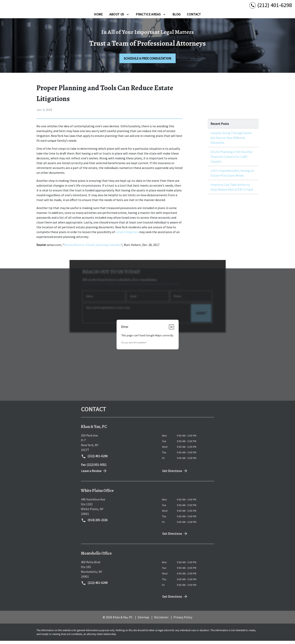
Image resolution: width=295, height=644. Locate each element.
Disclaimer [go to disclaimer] (161, 620)
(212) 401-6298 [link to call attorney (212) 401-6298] (94, 460)
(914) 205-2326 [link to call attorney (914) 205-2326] (94, 524)
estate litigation (127, 235)
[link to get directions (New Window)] (118, 446)
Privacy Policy (183, 620)
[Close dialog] (171, 330)
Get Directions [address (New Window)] (175, 474)
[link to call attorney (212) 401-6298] (271, 7)
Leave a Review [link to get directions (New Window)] (94, 474)
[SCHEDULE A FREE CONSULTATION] (147, 62)
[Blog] (176, 17)
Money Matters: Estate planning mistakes (93, 248)
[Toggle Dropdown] (128, 17)
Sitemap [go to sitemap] (143, 620)
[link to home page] (28, 7)
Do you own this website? (134, 346)
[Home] (98, 17)
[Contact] (194, 17)
